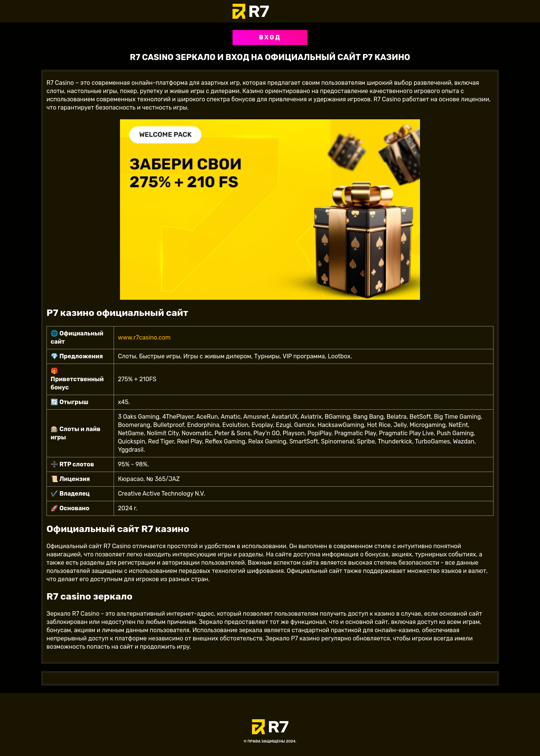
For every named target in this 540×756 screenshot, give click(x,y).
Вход (270, 37)
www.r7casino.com (144, 337)
